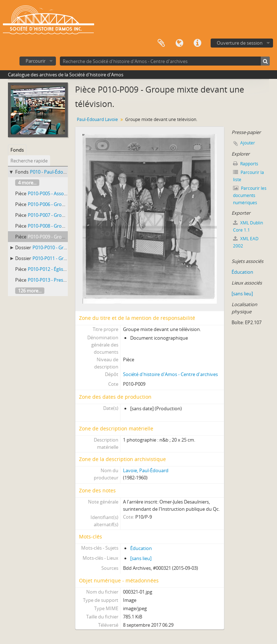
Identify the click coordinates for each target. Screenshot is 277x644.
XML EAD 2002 (246, 242)
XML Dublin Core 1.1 (248, 226)
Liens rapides (197, 43)
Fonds (17, 150)
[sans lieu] (141, 558)
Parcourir (36, 61)
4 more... (27, 183)
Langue (179, 43)
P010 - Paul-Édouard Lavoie (59, 172)
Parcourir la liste (249, 176)
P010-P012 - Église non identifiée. (63, 269)
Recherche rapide (29, 161)
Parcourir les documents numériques (250, 195)
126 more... (30, 291)
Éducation (141, 548)
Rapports (246, 164)
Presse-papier (161, 43)
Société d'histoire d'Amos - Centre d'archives (170, 374)
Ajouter (248, 143)
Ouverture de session (240, 43)
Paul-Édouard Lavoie (97, 119)
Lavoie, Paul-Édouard (146, 470)
